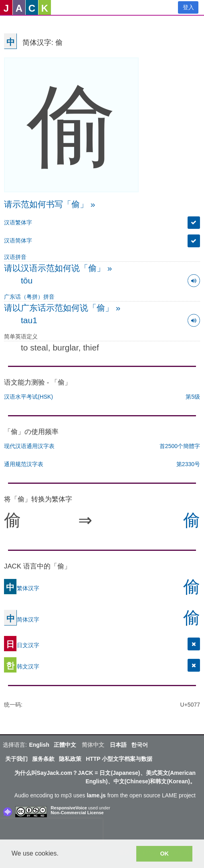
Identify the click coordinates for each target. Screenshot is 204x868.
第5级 (193, 397)
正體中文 (65, 745)
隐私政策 (70, 759)
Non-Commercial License (77, 813)
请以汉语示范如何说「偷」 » (58, 268)
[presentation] (51, 831)
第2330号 (188, 464)
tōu (27, 280)
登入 (188, 7)
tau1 (29, 320)
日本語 (118, 745)
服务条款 (43, 759)
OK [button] (164, 854)
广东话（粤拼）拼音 (29, 297)
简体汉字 (22, 619)
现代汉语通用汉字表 (29, 446)
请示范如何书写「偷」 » (50, 204)
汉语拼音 (15, 257)
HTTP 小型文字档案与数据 (119, 759)
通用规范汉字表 (24, 464)
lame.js (96, 795)
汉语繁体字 (18, 222)
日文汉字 (22, 645)
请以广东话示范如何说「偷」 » (62, 308)
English (39, 745)
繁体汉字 (22, 588)
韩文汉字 (22, 666)
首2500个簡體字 (180, 446)
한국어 (139, 745)
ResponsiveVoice (69, 808)
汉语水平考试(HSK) (28, 397)
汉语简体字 (18, 240)
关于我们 (16, 759)
